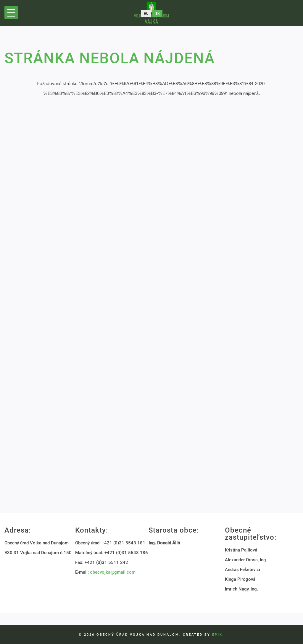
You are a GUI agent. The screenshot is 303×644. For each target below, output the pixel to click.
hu (146, 14)
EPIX (217, 635)
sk (157, 14)
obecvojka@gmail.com (113, 572)
